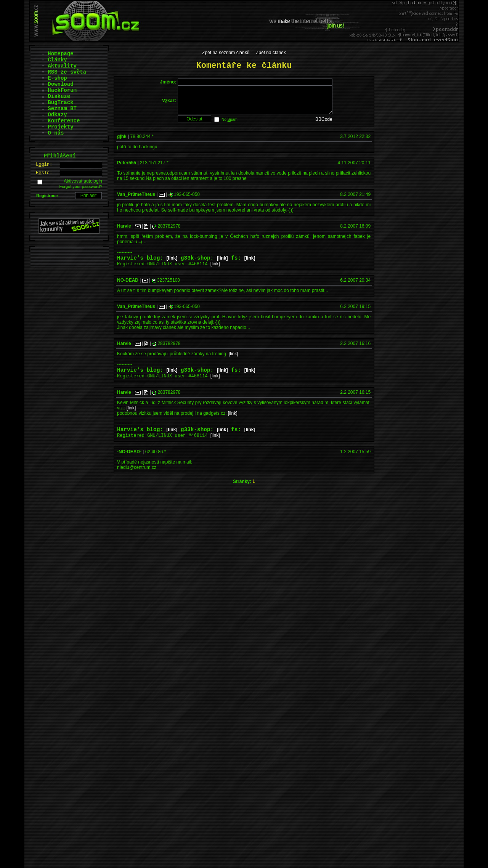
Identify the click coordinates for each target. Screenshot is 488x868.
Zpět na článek (271, 53)
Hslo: (44, 173)
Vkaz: (169, 103)
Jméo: (168, 82)
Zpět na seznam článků (226, 53)
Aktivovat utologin (83, 181)
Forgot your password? (81, 186)
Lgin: (44, 165)
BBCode (324, 125)
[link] (172, 265)
